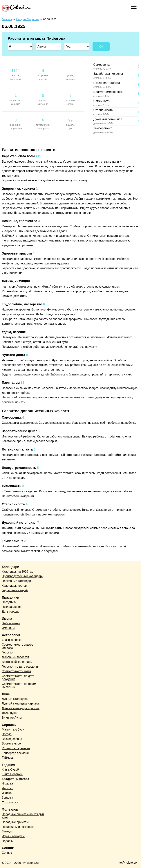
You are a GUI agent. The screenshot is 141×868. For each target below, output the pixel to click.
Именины (8, 628)
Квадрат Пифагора (16, 779)
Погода (7, 734)
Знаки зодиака (12, 640)
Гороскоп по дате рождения (21, 667)
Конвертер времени (15, 753)
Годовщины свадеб (15, 590)
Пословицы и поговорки (18, 827)
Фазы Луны (9, 713)
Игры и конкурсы (13, 836)
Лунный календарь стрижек (21, 703)
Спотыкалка (10, 802)
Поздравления (12, 607)
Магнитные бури (13, 730)
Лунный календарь (15, 699)
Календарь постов (14, 586)
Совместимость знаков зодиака (18, 646)
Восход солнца (12, 739)
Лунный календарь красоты (21, 708)
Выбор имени (11, 623)
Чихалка (8, 783)
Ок (101, 47)
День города (10, 612)
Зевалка (7, 798)
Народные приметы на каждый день (23, 816)
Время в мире (11, 743)
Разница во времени (16, 748)
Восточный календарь (17, 662)
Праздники (9, 602)
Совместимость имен (16, 671)
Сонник (7, 853)
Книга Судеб (10, 770)
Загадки (7, 831)
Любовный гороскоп (15, 657)
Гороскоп (8, 652)
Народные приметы (15, 822)
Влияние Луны (12, 718)
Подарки (8, 841)
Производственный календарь (23, 576)
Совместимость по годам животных (19, 685)
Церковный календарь (17, 581)
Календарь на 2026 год (18, 572)
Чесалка (8, 788)
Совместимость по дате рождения (18, 678)
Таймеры (8, 758)
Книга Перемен (12, 774)
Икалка (7, 793)
